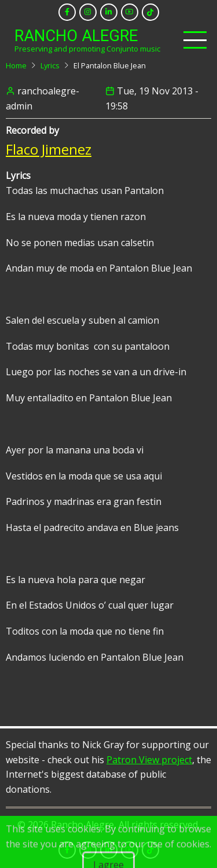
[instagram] (88, 12)
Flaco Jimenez (49, 149)
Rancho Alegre (76, 36)
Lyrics (50, 65)
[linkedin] (109, 12)
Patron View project (149, 760)
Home (16, 65)
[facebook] (67, 12)
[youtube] (130, 12)
